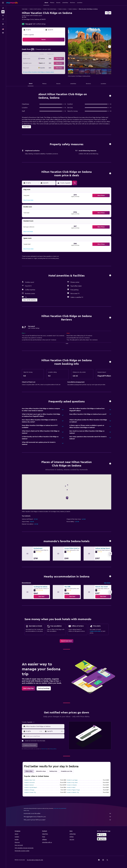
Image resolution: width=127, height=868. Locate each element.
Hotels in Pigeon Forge (73, 790)
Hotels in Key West (72, 783)
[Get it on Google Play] (102, 835)
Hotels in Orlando (72, 785)
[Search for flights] (3, 8)
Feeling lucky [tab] (53, 771)
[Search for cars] (3, 15)
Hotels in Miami (71, 788)
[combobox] (45, 726)
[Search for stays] (3, 12)
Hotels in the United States (50, 9)
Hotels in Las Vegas (72, 780)
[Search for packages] (3, 19)
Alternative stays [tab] (41, 771)
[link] (41, 597)
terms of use (44, 749)
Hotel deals (25, 9)
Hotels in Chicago (29, 790)
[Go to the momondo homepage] (12, 3)
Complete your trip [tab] (66, 771)
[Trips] (3, 24)
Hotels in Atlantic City (73, 792)
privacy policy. (53, 749)
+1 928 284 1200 (27, 22)
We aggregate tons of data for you (67, 817)
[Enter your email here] (45, 736)
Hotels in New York (30, 780)
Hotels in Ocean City (30, 792)
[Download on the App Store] (102, 839)
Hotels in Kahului (29, 785)
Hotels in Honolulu (30, 783)
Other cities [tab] (29, 771)
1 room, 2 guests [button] (29, 35)
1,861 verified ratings (39, 24)
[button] (3, 3)
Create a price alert (95, 631)
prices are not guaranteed (60, 808)
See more (107, 583)
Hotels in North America (35, 9)
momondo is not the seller (67, 813)
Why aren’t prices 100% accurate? (67, 820)
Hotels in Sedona (73, 9)
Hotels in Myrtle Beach (31, 788)
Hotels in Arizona (62, 9)
